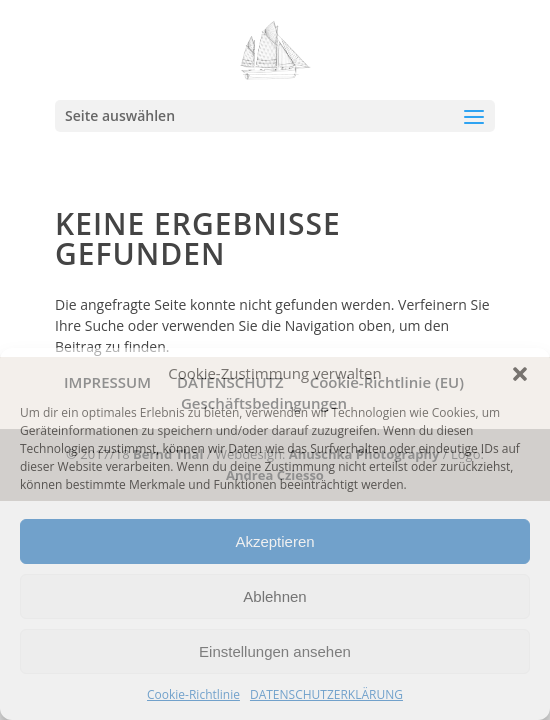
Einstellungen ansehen (275, 651)
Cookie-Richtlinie (193, 694)
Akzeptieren (274, 541)
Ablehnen (274, 596)
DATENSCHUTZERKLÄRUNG (326, 694)
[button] (520, 374)
